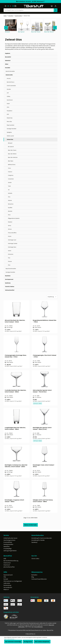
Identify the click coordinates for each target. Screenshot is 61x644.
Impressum (7, 565)
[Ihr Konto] (56, 6)
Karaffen (10, 208)
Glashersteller (9, 75)
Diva (9, 265)
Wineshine (11, 204)
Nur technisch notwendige (13, 642)
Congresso (11, 175)
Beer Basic (11, 161)
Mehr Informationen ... (10, 639)
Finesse (10, 261)
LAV (8, 93)
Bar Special (11, 147)
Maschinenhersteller (11, 269)
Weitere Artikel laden (31, 525)
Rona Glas (9, 121)
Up (9, 190)
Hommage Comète (13, 243)
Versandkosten (8, 587)
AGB (5, 559)
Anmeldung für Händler (38, 540)
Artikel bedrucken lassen (10, 538)
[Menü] (5, 6)
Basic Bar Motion (12, 154)
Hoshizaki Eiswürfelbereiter (39, 579)
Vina (9, 197)
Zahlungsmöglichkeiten (10, 551)
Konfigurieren (28, 642)
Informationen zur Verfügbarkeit (13, 581)
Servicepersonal (9, 279)
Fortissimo (11, 254)
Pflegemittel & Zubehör (14, 218)
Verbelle (10, 193)
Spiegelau (9, 132)
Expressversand (8, 575)
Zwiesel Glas (10, 139)
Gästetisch (8, 60)
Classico (10, 172)
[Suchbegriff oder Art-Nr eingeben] (29, 10)
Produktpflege (8, 549)
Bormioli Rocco (11, 82)
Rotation (10, 222)
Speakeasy (8, 283)
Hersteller (8, 68)
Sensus (10, 229)
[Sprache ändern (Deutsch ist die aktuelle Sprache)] (10, 6)
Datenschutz (7, 563)
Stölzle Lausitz (10, 136)
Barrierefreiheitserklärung (11, 561)
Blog (33, 577)
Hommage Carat (12, 240)
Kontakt (6, 579)
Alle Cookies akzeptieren (42, 642)
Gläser (7, 64)
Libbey (8, 96)
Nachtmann (10, 100)
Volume (10, 200)
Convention (11, 179)
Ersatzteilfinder (8, 542)
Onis (8, 107)
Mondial (10, 211)
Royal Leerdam (11, 125)
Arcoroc (9, 78)
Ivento (10, 251)
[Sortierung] (52, 297)
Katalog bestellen (8, 544)
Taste (9, 186)
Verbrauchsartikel (10, 290)
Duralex (9, 89)
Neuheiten (8, 276)
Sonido (10, 182)
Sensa (10, 226)
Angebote (8, 53)
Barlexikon (34, 575)
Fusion (10, 236)
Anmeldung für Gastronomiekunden (42, 538)
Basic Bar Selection (13, 157)
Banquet (10, 143)
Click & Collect (35, 559)
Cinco (9, 168)
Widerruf (6, 590)
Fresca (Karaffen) (12, 233)
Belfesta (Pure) (12, 165)
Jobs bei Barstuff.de (9, 567)
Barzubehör (8, 57)
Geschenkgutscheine (9, 540)
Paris (9, 215)
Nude (8, 104)
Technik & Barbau (10, 287)
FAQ (5, 577)
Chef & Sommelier (11, 86)
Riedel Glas (10, 118)
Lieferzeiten (7, 583)
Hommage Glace (12, 247)
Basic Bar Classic (12, 150)
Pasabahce (10, 111)
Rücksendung (7, 585)
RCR (8, 114)
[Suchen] (56, 10)
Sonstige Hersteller (12, 129)
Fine (9, 258)
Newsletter (7, 546)
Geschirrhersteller (10, 71)
